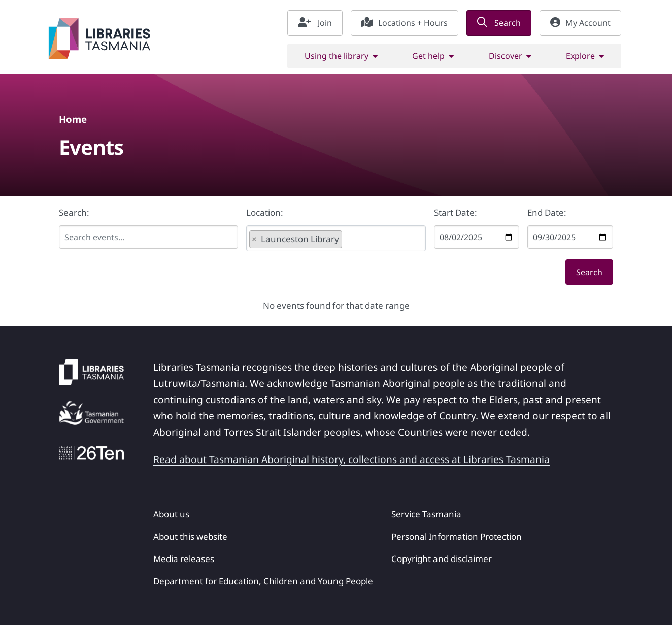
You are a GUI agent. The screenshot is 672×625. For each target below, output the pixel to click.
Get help (428, 56)
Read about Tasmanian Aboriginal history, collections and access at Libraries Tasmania (351, 459)
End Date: (547, 212)
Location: (265, 212)
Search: (74, 212)
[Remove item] (255, 239)
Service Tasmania (426, 514)
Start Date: (456, 212)
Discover (506, 56)
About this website (190, 536)
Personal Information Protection (457, 536)
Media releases (184, 559)
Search (499, 23)
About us (171, 514)
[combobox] (336, 238)
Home (73, 119)
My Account (580, 23)
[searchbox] (358, 240)
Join (315, 23)
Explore (580, 56)
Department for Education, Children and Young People (263, 581)
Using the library (337, 56)
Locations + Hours (405, 23)
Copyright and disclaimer (442, 559)
